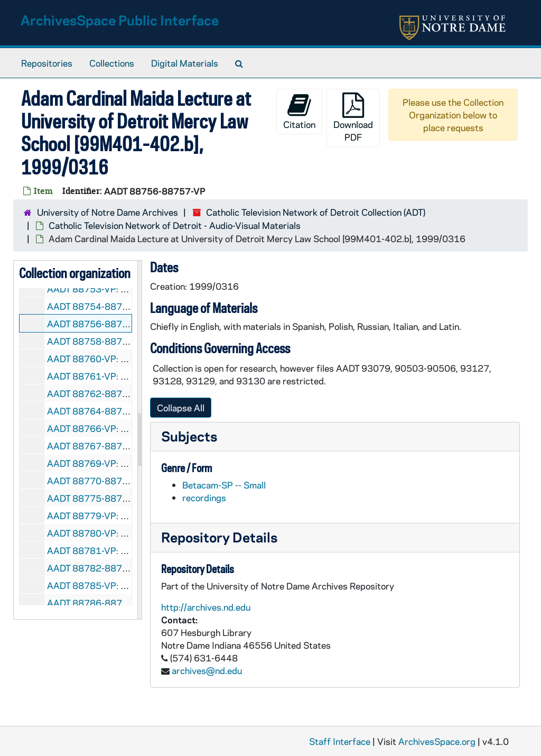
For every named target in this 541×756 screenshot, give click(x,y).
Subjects (189, 436)
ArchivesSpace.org (437, 741)
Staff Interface (340, 741)
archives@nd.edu (207, 670)
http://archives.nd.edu (206, 607)
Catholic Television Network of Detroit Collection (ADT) (316, 212)
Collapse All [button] (181, 408)
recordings (204, 497)
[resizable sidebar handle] (139, 440)
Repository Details (219, 537)
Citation (299, 111)
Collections (112, 63)
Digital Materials (185, 63)
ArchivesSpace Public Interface (120, 20)
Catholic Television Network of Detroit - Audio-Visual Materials (175, 225)
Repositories (47, 63)
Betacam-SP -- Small (224, 485)
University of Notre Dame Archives (108, 212)
